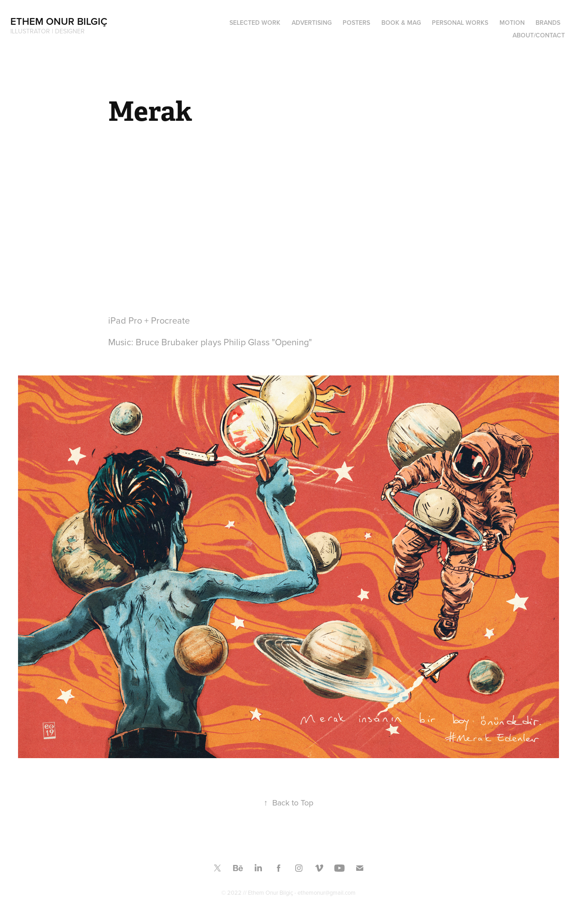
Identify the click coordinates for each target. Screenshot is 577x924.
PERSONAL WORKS (460, 23)
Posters (356, 23)
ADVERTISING (312, 23)
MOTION (512, 23)
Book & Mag (401, 23)
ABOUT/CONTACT (539, 35)
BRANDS (548, 23)
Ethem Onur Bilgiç (59, 21)
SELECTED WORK (255, 23)
